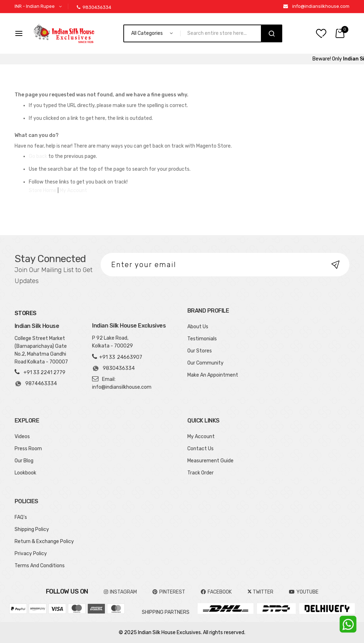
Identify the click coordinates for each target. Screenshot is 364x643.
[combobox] (224, 33)
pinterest (169, 592)
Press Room (28, 449)
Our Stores (200, 351)
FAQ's (21, 517)
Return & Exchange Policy (44, 541)
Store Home (43, 190)
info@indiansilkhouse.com (321, 6)
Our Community (205, 363)
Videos (22, 437)
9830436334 (94, 7)
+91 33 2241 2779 (44, 373)
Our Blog (24, 461)
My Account (73, 190)
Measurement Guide (210, 461)
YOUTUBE (304, 592)
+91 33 (107, 357)
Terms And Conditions (40, 566)
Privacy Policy (31, 554)
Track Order (200, 473)
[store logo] (64, 33)
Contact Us (200, 449)
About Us (198, 327)
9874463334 (36, 384)
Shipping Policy (32, 529)
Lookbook (25, 473)
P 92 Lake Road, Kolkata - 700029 (113, 342)
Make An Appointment (213, 375)
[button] (39, 7)
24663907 (130, 357)
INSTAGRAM (120, 592)
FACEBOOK (216, 592)
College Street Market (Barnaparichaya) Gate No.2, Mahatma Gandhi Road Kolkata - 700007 (41, 350)
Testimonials (202, 339)
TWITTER (260, 592)
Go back (38, 156)
